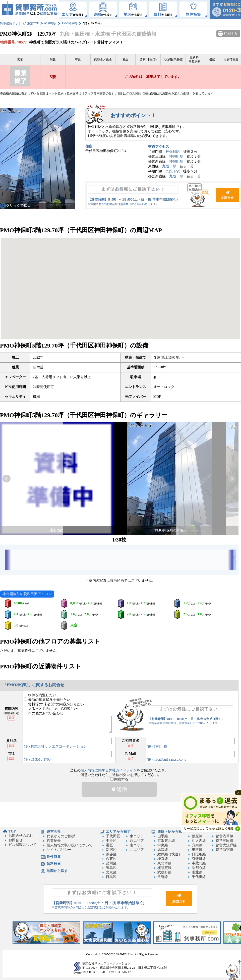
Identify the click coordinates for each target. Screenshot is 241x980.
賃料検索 (54, 864)
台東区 (111, 859)
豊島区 (111, 868)
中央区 (111, 841)
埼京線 (163, 859)
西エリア (137, 841)
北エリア (137, 850)
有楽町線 (199, 859)
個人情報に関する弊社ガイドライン (109, 770)
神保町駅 (50, 23)
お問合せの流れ (21, 836)
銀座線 (197, 836)
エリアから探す (118, 832)
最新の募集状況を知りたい (47, 700)
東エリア (137, 836)
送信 (119, 789)
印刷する (231, 34)
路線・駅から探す (171, 832)
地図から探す (57, 871)
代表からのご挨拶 (61, 836)
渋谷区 (111, 854)
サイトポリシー (59, 850)
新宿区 (111, 850)
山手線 (163, 836)
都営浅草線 (224, 836)
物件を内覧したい (40, 695)
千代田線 (199, 877)
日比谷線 (199, 854)
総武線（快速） (170, 854)
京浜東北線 (166, 841)
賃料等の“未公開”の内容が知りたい (54, 704)
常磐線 (163, 877)
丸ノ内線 (199, 841)
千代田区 (113, 836)
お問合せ (163, 195)
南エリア (137, 845)
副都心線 (199, 868)
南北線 (197, 872)
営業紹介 (54, 841)
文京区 (111, 872)
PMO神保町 (70, 23)
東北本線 (164, 863)
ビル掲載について (23, 845)
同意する (119, 779)
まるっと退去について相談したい (52, 709)
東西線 (197, 850)
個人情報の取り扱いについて (70, 845)
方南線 (197, 845)
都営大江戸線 (226, 845)
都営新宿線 (224, 850)
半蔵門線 (199, 863)
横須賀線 (164, 868)
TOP (12, 831)
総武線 (163, 850)
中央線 (163, 845)
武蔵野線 (164, 872)
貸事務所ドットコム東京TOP (19, 23)
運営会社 (54, 832)
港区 (109, 845)
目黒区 (111, 877)
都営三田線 (224, 841)
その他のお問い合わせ (44, 713)
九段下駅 (169, 166)
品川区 (111, 863)
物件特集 (54, 857)
